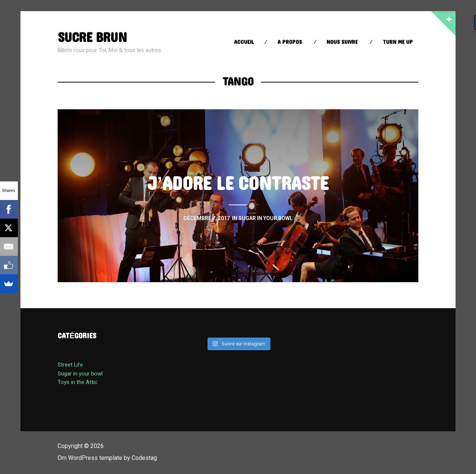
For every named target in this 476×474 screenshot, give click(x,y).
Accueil (244, 42)
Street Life (70, 365)
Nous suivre (342, 42)
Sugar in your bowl (80, 374)
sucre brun (92, 38)
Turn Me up (398, 42)
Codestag (144, 458)
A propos (290, 42)
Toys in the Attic (78, 382)
